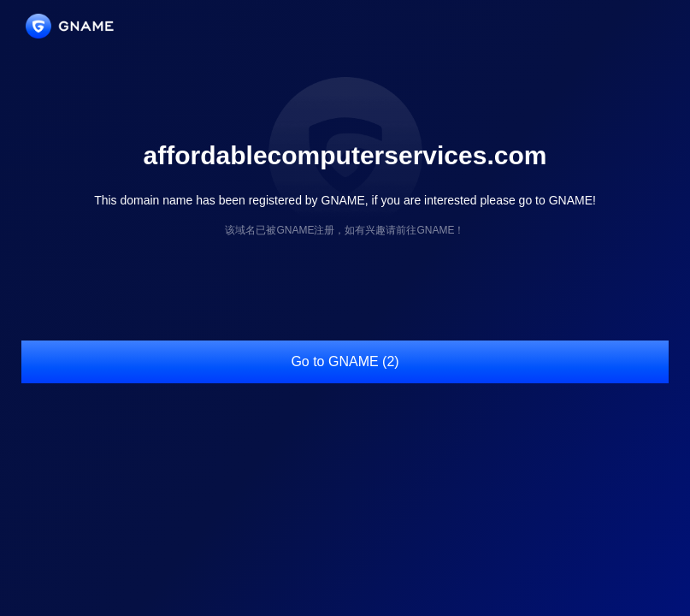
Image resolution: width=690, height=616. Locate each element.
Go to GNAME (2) (345, 361)
